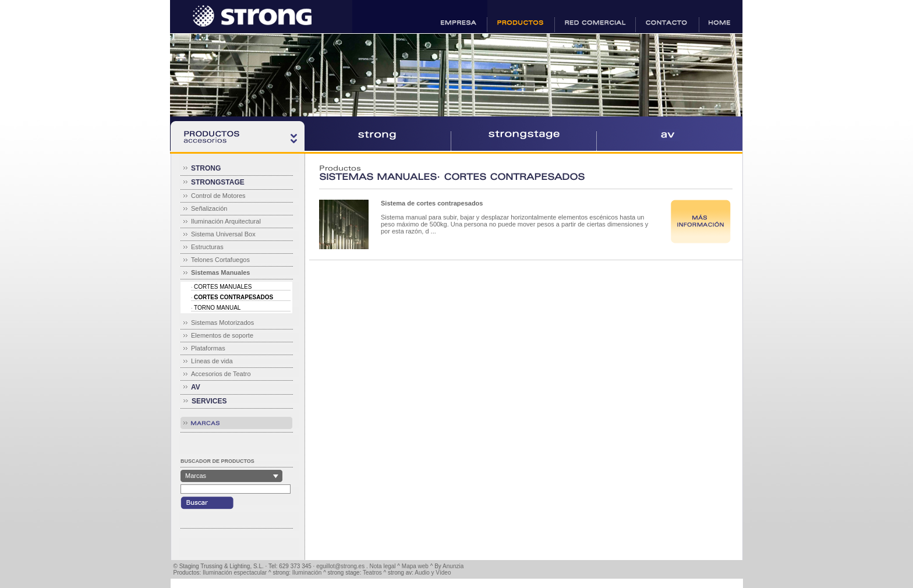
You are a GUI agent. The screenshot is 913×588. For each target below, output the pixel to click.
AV (196, 387)
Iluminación (307, 573)
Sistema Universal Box (223, 234)
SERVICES (209, 401)
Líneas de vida (212, 361)
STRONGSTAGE (218, 182)
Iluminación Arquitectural (226, 221)
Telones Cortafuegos (220, 260)
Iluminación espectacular (235, 573)
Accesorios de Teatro (221, 374)
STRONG (206, 168)
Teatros (372, 573)
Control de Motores (218, 196)
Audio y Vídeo (433, 573)
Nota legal (383, 566)
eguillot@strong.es (340, 566)
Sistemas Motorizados (222, 323)
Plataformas (208, 348)
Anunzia (453, 566)
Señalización (209, 208)
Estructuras (207, 247)
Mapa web (415, 566)
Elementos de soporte (222, 335)
